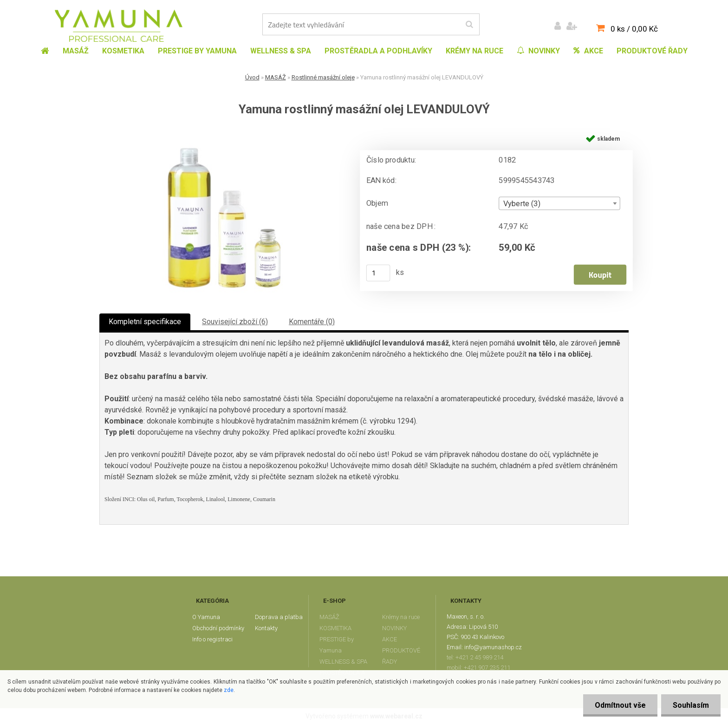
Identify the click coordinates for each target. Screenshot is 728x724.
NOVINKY (394, 628)
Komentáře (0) (312, 322)
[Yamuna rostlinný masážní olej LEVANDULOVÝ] (222, 133)
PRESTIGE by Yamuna (337, 645)
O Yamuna (206, 617)
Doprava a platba (279, 617)
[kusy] (378, 273)
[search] (469, 25)
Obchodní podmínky (218, 628)
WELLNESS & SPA (343, 662)
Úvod (252, 77)
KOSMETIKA (335, 628)
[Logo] (119, 26)
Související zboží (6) (235, 322)
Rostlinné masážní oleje (323, 77)
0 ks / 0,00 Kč (634, 29)
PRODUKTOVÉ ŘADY (401, 656)
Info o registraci (212, 639)
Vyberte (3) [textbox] (522, 204)
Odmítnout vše (620, 705)
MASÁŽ (276, 77)
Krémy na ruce (401, 617)
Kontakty (266, 628)
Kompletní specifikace (145, 322)
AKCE (390, 639)
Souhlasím (691, 705)
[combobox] (559, 204)
